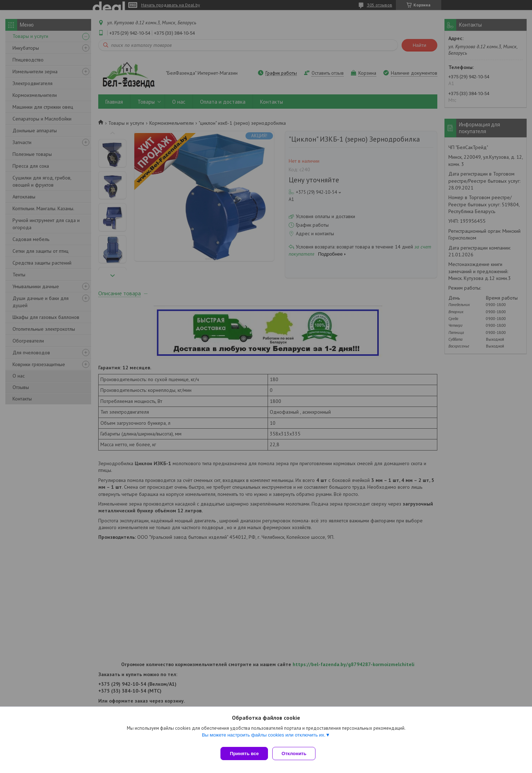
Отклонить (297, 754)
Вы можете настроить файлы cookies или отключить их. (264, 738)
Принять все (244, 754)
